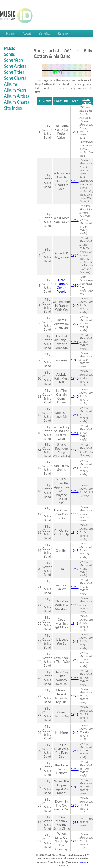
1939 (75, 324)
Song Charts (15, 78)
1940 (75, 305)
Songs (9, 54)
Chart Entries (86, 101)
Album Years (15, 90)
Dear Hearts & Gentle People (61, 286)
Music (9, 48)
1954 (75, 255)
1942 (75, 220)
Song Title (62, 101)
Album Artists (16, 96)
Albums (11, 84)
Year (75, 101)
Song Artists (15, 66)
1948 (75, 787)
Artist (47, 101)
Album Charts (16, 102)
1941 (75, 342)
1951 (75, 132)
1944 (75, 678)
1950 (75, 285)
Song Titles (14, 72)
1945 (75, 360)
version (84, 862)
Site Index (13, 108)
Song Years (14, 60)
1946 (75, 751)
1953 (75, 181)
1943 (75, 532)
